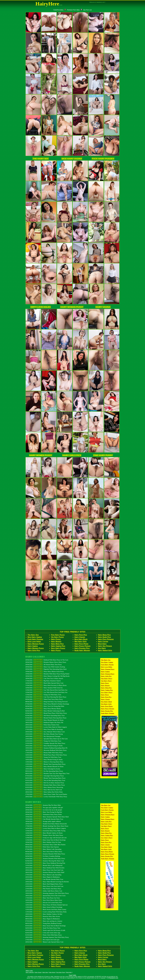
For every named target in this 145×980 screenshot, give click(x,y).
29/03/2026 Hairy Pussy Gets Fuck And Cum (44, 870)
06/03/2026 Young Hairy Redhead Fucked (43, 923)
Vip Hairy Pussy (57, 637)
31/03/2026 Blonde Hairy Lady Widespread (44, 865)
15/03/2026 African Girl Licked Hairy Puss (44, 902)
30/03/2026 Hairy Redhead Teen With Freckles (45, 868)
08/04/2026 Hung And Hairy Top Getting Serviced (46, 702)
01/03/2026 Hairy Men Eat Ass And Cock (44, 790)
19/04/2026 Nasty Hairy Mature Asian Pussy (45, 671)
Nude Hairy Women (82, 650)
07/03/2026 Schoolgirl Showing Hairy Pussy (45, 776)
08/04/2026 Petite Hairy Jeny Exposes (42, 847)
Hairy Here (45, 972)
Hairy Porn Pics (81, 635)
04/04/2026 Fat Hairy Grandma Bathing (43, 856)
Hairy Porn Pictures (106, 639)
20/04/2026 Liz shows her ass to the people (44, 810)
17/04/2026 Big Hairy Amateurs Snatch (43, 681)
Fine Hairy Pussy (103, 455)
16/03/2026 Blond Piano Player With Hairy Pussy (46, 755)
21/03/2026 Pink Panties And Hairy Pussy (43, 889)
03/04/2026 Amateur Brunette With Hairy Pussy (45, 858)
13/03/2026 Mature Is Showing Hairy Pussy (44, 762)
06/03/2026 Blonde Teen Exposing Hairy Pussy (45, 778)
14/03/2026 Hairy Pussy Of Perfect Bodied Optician (46, 905)
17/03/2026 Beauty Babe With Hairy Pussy (44, 753)
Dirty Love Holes (41, 307)
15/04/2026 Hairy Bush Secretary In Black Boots (46, 685)
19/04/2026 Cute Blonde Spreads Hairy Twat (44, 819)
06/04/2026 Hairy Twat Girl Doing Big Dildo (45, 706)
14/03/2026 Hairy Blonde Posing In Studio (44, 759)
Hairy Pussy (56, 639)
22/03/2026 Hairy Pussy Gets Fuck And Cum (44, 886)
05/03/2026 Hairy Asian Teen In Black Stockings (46, 926)
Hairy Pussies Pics (82, 648)
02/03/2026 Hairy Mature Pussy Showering (44, 787)
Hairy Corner (103, 641)
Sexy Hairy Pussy (58, 648)
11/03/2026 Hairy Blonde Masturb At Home (44, 766)
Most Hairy (102, 644)
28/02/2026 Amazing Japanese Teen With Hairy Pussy (47, 937)
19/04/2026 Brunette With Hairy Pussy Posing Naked (47, 674)
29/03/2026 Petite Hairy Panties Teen (42, 725)
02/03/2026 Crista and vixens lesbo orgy (43, 933)
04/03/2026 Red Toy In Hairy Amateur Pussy (45, 783)
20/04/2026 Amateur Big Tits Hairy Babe (43, 805)
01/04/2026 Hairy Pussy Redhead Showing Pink (45, 863)
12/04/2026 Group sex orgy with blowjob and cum (46, 838)
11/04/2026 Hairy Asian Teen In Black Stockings (45, 840)
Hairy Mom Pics (57, 644)
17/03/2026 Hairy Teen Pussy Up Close (43, 898)
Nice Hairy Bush (81, 639)
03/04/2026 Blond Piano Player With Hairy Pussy (46, 713)
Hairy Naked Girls (105, 650)
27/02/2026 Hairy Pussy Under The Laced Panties (46, 794)
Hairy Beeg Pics (104, 635)
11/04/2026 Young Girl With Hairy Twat (43, 695)
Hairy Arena (52, 972)
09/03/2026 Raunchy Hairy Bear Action (43, 916)
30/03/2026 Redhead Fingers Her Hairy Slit (44, 722)
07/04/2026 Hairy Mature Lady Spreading (43, 849)
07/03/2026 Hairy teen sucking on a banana (44, 921)
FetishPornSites (58, 10)
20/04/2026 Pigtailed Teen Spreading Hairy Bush (46, 669)
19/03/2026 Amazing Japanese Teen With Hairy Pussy (47, 893)
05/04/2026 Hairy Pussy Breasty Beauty (43, 708)
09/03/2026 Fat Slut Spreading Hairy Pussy (44, 771)
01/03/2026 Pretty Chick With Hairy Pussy (44, 935)
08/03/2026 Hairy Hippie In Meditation (43, 919)
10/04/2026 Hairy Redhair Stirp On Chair (43, 842)
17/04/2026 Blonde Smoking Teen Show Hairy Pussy (47, 826)
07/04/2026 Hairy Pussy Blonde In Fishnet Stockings (47, 704)
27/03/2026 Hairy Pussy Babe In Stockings (44, 729)
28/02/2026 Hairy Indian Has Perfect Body (44, 792)
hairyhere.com (114, 978)
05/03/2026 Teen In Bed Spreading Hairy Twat (45, 780)
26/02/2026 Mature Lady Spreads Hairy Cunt (44, 942)
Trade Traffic (73, 975)
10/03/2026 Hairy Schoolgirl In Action (43, 769)
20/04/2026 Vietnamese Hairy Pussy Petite (44, 814)
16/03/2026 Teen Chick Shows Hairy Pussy (44, 900)
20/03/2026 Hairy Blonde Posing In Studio (44, 746)
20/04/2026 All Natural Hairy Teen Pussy (44, 664)
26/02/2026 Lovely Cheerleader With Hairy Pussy (46, 797)
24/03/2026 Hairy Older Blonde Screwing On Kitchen (47, 882)
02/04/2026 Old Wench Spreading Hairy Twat (45, 715)
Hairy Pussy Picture (82, 646)
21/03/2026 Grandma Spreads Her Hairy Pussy (45, 743)
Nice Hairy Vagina (72, 159)
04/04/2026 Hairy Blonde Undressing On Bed (45, 711)
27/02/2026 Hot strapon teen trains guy (42, 940)
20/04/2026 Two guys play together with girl (44, 807)
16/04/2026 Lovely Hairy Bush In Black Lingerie (46, 828)
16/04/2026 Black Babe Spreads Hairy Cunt (44, 683)
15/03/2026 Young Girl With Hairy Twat (43, 757)
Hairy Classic (80, 637)
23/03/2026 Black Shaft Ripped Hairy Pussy (44, 884)
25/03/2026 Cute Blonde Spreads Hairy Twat (44, 879)
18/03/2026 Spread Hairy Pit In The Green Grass (45, 896)
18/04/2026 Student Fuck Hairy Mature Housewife (46, 824)
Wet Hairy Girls (81, 641)
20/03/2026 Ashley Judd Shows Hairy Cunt (44, 891)
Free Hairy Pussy (61, 972)
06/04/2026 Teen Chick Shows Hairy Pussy (44, 851)
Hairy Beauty (56, 641)
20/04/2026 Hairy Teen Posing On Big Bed (44, 812)
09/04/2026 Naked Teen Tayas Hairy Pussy (44, 699)
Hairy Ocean (38, 972)
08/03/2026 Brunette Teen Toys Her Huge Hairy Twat (47, 773)
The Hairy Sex (41, 159)
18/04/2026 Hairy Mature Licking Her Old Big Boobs (47, 676)
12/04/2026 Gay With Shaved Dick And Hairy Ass (46, 692)
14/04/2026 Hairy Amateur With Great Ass (44, 688)
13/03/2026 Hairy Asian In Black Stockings (44, 907)
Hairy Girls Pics (72, 455)
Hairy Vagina (103, 307)
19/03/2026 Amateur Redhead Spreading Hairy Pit (46, 748)
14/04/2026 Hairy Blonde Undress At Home (44, 833)
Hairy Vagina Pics (58, 646)
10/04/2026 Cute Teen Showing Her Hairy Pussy (46, 697)
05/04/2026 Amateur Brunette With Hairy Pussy (45, 854)
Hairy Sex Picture (105, 646)
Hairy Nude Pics (104, 637)
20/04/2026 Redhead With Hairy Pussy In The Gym (47, 660)
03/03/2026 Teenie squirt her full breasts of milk (45, 930)
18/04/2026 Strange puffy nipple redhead (43, 821)
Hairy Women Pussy (41, 455)
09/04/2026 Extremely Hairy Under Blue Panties (45, 845)
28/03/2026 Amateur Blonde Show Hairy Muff (45, 872)
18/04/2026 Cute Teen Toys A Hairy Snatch (44, 678)
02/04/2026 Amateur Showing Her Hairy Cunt (45, 861)
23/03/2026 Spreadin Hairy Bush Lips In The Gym (46, 739)
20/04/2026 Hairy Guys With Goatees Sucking (45, 667)
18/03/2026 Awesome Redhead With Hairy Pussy (46, 750)
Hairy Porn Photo (81, 644)
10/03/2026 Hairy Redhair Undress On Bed (44, 914)
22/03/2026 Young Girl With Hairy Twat (43, 741)
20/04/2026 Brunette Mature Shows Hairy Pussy (46, 662)
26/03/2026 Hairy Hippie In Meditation (43, 877)
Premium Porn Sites (72, 10)
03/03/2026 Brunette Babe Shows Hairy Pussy (45, 785)
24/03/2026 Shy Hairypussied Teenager (43, 736)
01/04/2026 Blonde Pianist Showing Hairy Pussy (46, 718)
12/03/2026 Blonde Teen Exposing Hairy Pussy (45, 764)
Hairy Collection (30, 972)
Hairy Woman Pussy (72, 307)
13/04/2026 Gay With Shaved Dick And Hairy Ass (46, 690)
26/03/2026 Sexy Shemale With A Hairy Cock (45, 732)
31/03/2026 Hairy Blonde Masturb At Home (44, 720)
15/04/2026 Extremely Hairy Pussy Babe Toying (45, 831)
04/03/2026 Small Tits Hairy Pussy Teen (43, 928)
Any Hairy (102, 648)
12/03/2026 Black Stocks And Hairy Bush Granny (46, 909)
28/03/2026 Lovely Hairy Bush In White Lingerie (46, 727)
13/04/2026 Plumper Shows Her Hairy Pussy (44, 835)
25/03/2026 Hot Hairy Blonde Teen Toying (44, 734)
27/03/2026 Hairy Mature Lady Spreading (43, 875)
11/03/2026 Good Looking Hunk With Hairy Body (46, 912)
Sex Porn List (86, 10)
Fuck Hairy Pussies (103, 159)
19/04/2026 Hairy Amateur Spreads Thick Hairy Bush (47, 817)
